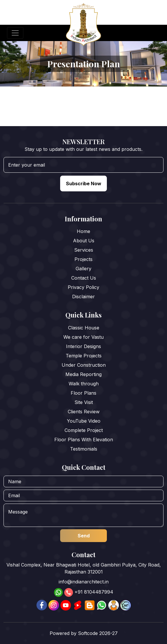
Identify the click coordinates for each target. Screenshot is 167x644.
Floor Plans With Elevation (84, 440)
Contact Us (84, 278)
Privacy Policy (83, 287)
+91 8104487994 (94, 592)
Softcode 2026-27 (98, 633)
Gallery (83, 269)
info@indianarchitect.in (84, 582)
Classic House (84, 328)
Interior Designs (83, 346)
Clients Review (84, 412)
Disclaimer (83, 297)
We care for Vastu (83, 337)
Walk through (84, 384)
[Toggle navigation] (15, 33)
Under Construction (84, 365)
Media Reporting (83, 374)
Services (84, 250)
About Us (84, 241)
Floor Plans (83, 393)
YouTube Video (84, 421)
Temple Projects (84, 356)
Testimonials (84, 449)
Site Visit (84, 402)
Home (83, 231)
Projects (83, 259)
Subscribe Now (84, 184)
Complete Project (84, 430)
